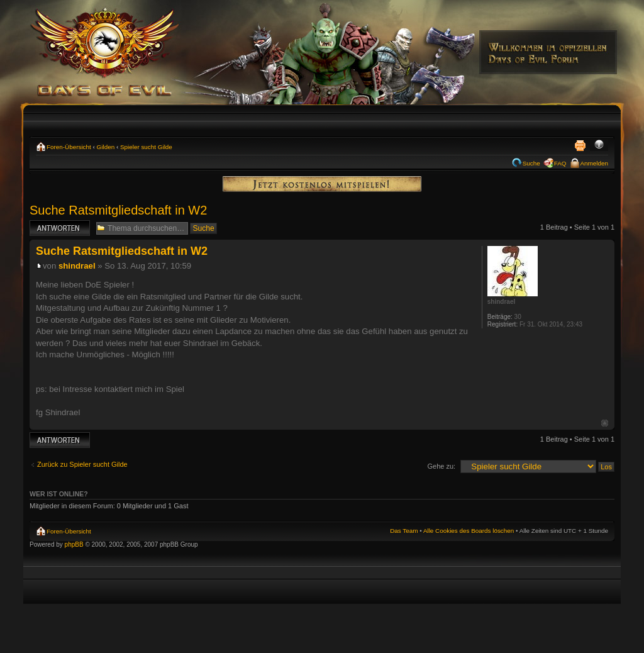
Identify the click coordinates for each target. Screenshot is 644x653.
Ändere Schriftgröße (599, 145)
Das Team (404, 531)
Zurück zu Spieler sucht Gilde (82, 464)
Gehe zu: (441, 466)
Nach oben (605, 423)
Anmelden (594, 163)
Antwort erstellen (60, 228)
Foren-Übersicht (69, 147)
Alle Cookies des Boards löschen (469, 531)
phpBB (74, 544)
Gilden (106, 147)
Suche (531, 163)
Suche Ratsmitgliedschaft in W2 (118, 210)
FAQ (560, 163)
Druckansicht (580, 145)
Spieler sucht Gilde (146, 147)
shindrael (77, 266)
